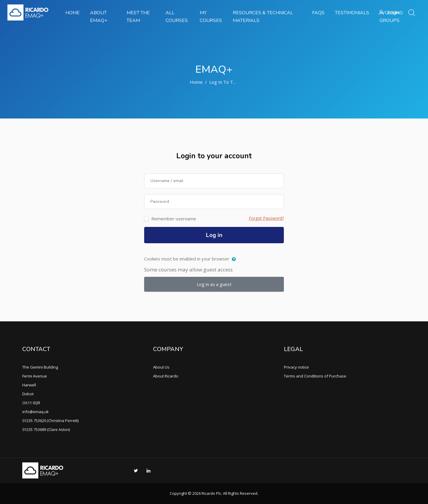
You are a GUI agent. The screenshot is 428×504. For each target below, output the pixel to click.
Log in (214, 235)
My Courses (211, 17)
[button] (235, 259)
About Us (161, 367)
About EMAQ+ (99, 17)
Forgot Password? (266, 218)
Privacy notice (296, 367)
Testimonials (352, 13)
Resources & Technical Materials (263, 17)
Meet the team (138, 17)
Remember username (174, 219)
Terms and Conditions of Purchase (315, 376)
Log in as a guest (214, 284)
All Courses (177, 17)
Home (73, 13)
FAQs (318, 13)
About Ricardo (166, 376)
